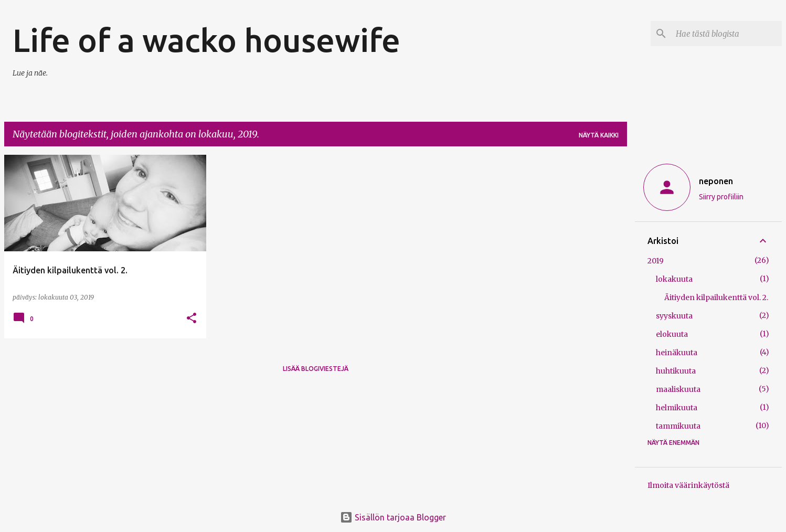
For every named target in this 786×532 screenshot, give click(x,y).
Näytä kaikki (599, 135)
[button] (192, 319)
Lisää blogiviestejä (316, 369)
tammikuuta (678, 426)
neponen (716, 181)
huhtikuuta (676, 371)
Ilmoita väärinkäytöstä (688, 485)
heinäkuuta (677, 353)
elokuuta (672, 334)
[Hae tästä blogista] (727, 34)
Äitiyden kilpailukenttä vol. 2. (716, 297)
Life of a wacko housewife (206, 40)
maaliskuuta (678, 389)
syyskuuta (674, 316)
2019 (656, 261)
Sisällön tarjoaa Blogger (393, 517)
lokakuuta (674, 279)
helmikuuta (677, 408)
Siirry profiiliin (721, 197)
